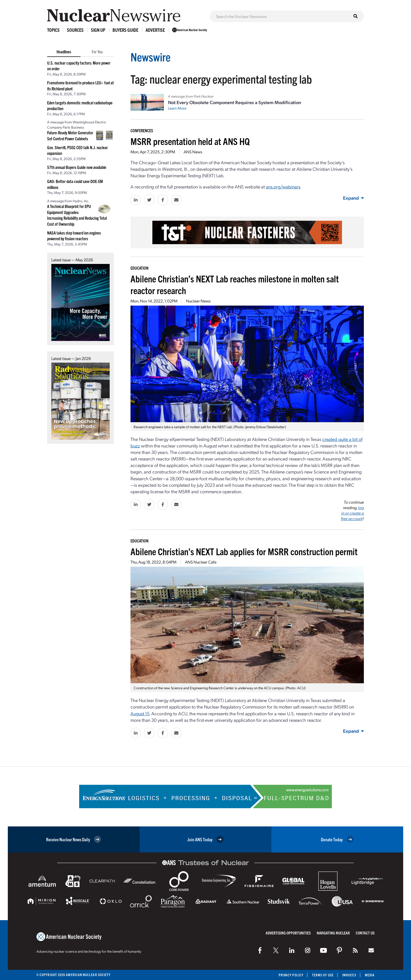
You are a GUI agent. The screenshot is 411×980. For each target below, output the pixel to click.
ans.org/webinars (283, 186)
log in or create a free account (352, 513)
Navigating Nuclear (333, 933)
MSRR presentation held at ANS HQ (190, 141)
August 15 (140, 713)
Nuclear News (198, 301)
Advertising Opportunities (288, 933)
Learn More (177, 108)
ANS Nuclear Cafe (201, 562)
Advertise (155, 30)
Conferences (142, 130)
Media (370, 975)
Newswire (151, 57)
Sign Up (98, 30)
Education (139, 268)
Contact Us (365, 933)
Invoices (349, 975)
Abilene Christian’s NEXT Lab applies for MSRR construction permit (244, 551)
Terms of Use (323, 975)
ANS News (193, 152)
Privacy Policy (291, 975)
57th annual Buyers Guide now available (77, 167)
